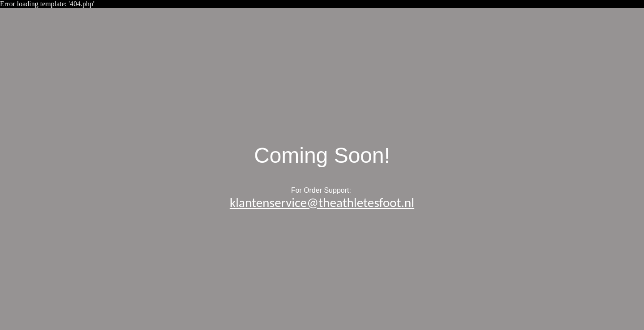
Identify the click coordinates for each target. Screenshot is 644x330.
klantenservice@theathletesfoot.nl (322, 203)
